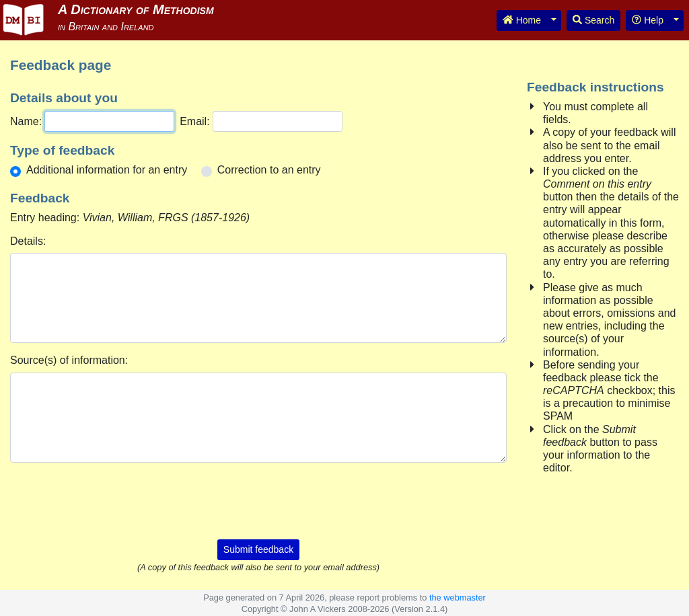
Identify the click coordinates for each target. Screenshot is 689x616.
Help (648, 20)
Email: (194, 121)
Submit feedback (258, 549)
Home (522, 20)
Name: (26, 121)
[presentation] (258, 500)
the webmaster (458, 598)
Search (593, 20)
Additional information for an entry (107, 170)
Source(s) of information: (69, 360)
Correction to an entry (269, 170)
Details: (28, 241)
